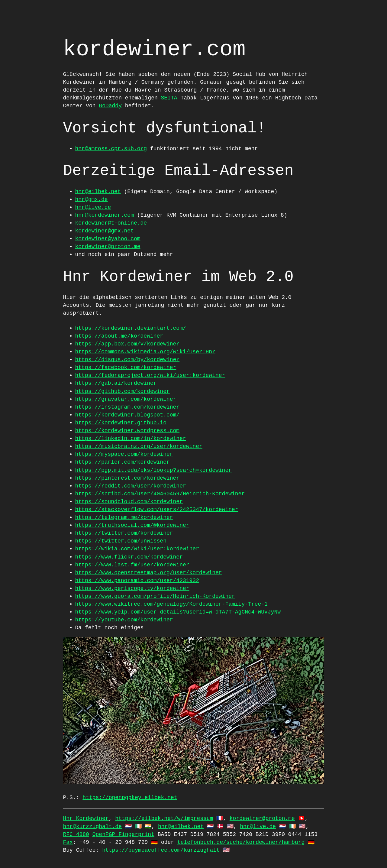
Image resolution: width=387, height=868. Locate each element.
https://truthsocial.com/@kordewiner (132, 525)
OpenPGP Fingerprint (123, 834)
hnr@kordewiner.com (105, 215)
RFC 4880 (76, 834)
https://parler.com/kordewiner (123, 462)
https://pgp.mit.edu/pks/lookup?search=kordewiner (153, 470)
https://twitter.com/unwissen (121, 541)
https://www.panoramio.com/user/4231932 (137, 581)
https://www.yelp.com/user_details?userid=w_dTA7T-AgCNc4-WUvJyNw (178, 612)
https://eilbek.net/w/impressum (164, 818)
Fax (68, 842)
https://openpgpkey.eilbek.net (130, 798)
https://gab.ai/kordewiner (116, 383)
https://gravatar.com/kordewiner (126, 399)
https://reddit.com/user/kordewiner (131, 486)
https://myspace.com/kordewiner (124, 454)
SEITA (169, 98)
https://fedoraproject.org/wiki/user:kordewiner (150, 375)
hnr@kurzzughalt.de (92, 827)
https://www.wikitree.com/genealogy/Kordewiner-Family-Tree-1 (171, 604)
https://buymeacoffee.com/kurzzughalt (161, 850)
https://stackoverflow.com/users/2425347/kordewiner (157, 510)
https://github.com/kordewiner (123, 391)
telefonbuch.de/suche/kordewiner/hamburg (241, 842)
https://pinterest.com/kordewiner (127, 478)
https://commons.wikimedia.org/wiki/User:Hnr (145, 352)
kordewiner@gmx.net (105, 231)
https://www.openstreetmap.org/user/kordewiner (149, 573)
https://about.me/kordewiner (119, 336)
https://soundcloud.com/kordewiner (129, 502)
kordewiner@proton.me (108, 247)
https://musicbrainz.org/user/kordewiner (139, 446)
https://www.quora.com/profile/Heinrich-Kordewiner (155, 596)
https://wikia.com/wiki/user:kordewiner (137, 549)
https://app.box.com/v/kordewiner (127, 344)
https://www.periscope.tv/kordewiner (132, 588)
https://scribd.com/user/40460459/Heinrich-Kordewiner (160, 494)
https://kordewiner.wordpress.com (127, 431)
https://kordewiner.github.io (121, 423)
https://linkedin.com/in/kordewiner (131, 439)
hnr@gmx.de (92, 199)
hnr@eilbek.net (98, 192)
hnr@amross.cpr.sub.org (111, 149)
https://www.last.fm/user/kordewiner (132, 565)
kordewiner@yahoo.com (108, 239)
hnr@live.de (93, 207)
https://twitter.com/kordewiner (124, 533)
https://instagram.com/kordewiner (127, 407)
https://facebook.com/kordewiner (126, 368)
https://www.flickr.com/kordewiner (129, 557)
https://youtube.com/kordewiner (124, 620)
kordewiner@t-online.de (111, 223)
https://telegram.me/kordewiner (124, 517)
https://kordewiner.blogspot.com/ (127, 415)
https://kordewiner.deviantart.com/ (131, 328)
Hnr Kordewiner (86, 818)
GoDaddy (110, 106)
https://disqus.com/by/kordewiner (127, 360)
